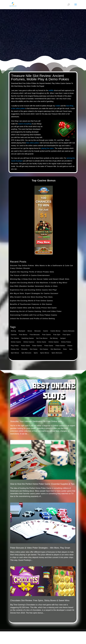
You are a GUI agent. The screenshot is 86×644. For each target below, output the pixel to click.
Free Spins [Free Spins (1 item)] (67, 335)
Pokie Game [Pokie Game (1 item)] (49, 346)
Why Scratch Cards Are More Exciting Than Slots (31, 297)
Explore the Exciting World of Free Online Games (31, 301)
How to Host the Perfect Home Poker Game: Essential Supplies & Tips (42, 484)
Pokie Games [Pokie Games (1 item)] (60, 346)
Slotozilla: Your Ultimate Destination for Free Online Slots (36, 421)
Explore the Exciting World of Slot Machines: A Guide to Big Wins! (39, 283)
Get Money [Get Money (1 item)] (54, 338)
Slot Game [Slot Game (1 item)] (34, 349)
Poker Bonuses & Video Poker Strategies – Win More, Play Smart (40, 548)
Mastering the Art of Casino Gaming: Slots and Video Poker (36, 311)
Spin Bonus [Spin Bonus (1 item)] (15, 353)
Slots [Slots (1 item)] (65, 349)
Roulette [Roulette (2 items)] (24, 349)
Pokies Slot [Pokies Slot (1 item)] (15, 349)
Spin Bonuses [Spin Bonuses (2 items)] (26, 353)
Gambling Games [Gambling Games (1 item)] (28, 338)
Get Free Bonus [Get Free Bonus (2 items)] (42, 338)
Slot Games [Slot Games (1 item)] (44, 349)
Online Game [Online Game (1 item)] (41, 342)
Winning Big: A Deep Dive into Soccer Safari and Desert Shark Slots (40, 279)
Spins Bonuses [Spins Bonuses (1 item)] (57, 353)
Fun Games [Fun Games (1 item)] (15, 338)
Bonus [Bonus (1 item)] (30, 331)
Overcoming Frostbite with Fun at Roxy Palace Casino (33, 315)
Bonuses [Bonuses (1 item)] (38, 331)
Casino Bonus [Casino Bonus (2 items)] (55, 331)
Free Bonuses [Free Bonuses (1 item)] (35, 335)
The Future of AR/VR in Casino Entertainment (30, 275)
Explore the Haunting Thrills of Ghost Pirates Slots (32, 272)
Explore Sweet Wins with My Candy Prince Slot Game (33, 308)
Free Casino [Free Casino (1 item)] (46, 335)
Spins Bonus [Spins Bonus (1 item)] (45, 353)
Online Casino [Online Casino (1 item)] (16, 342)
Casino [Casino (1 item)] (46, 331)
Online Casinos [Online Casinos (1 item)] (29, 342)
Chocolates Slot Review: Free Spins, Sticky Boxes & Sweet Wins (40, 600)
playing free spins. (48, 148)
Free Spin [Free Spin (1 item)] (57, 335)
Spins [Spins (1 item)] (36, 353)
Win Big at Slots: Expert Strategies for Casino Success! (34, 293)
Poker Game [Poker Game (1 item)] (25, 346)
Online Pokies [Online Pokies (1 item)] (66, 342)
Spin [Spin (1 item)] (71, 349)
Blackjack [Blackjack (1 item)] (22, 331)
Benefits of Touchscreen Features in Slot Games (31, 304)
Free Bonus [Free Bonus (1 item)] (23, 335)
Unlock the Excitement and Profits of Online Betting (32, 318)
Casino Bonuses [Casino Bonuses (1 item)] (69, 331)
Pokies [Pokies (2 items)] (70, 346)
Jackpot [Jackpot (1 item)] (63, 338)
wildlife (51, 90)
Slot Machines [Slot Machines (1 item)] (56, 349)
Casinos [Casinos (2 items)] (14, 335)
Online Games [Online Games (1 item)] (54, 342)
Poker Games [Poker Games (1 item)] (37, 346)
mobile (58, 106)
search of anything (25, 124)
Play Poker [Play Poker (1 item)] (15, 346)
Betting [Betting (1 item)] (13, 331)
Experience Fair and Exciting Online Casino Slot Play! (33, 290)
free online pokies (33, 143)
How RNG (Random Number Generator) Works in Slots (34, 286)
